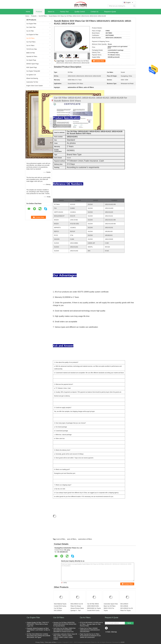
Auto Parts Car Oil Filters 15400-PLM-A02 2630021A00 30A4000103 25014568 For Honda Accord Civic (65, 630)
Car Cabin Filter (31, 27)
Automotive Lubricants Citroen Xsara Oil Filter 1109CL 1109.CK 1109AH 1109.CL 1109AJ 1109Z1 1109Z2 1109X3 (65, 637)
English (130, 3)
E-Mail (108, 632)
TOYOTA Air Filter (32, 49)
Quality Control (80, 12)
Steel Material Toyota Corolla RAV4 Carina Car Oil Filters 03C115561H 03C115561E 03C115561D (60, 609)
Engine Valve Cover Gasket (35, 86)
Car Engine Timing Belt (33, 71)
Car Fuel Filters (31, 42)
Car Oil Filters (43, 16)
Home (28, 12)
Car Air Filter (30, 31)
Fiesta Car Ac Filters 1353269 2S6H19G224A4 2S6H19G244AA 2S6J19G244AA (90, 630)
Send (129, 623)
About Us (51, 12)
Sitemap (114, 632)
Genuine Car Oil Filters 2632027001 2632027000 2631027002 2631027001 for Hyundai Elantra (65, 624)
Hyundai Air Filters (32, 56)
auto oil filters (72, 539)
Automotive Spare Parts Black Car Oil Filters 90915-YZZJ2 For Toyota (111, 607)
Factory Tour (64, 12)
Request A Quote (110, 12)
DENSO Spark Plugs (33, 64)
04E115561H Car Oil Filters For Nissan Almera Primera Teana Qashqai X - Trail (77, 607)
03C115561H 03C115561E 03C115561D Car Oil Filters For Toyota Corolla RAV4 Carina (127, 608)
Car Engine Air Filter (32, 35)
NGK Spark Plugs (32, 67)
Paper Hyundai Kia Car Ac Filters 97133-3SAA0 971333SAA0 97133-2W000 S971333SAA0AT (91, 636)
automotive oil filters (85, 539)
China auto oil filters (51, 642)
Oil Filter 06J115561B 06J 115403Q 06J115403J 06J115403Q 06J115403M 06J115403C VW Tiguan (39, 636)
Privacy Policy (40, 642)
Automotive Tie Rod (32, 82)
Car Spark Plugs (31, 60)
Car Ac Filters (30, 46)
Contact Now (100, 61)
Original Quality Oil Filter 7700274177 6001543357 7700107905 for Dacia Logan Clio (38, 624)
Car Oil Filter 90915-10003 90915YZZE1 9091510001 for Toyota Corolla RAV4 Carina (94, 607)
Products (39, 12)
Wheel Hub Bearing (32, 78)
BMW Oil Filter (31, 53)
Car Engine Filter (31, 24)
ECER (123, 642)
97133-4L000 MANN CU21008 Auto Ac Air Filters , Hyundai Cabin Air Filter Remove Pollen (91, 624)
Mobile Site (109, 635)
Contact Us (94, 12)
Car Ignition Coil (31, 75)
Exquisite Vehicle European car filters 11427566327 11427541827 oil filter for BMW (38, 630)
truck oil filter (61, 539)
